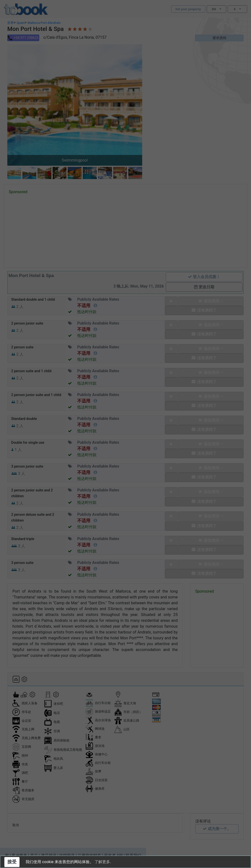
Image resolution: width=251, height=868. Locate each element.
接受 (12, 862)
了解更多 (102, 862)
